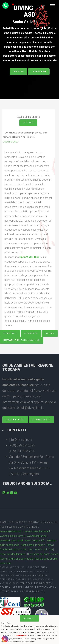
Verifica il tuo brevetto (36, 583)
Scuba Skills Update (29, 22)
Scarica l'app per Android (17, 587)
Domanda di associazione (22, 340)
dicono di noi (41, 420)
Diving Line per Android (21, 559)
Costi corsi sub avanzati (13, 550)
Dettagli (28, 123)
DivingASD (29, 11)
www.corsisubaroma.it (37, 531)
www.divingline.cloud (11, 540)
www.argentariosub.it (12, 531)
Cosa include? (11, 142)
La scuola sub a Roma (40, 550)
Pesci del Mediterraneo (13, 554)
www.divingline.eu (37, 536)
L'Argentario (15, 420)
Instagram (39, 71)
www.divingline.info (35, 540)
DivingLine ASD (17, 572)
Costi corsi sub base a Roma (37, 545)
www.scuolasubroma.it (13, 536)
